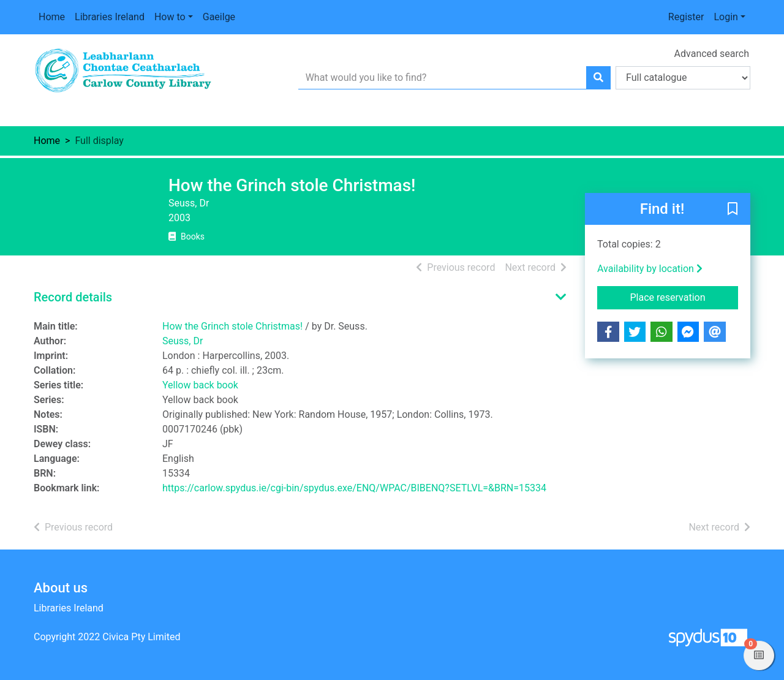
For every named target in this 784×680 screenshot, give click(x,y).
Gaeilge (219, 17)
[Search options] (683, 78)
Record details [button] (73, 297)
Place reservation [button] (684, 297)
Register (686, 17)
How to (170, 17)
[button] (733, 210)
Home (52, 17)
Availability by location (650, 269)
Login (726, 17)
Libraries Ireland (110, 17)
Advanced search (712, 54)
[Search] (598, 78)
